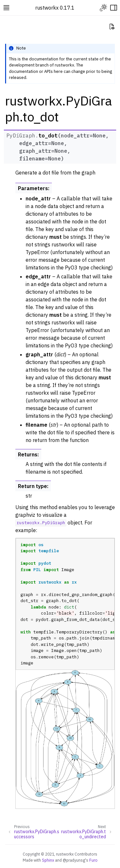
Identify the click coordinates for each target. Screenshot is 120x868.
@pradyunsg (74, 860)
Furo (93, 860)
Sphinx (48, 860)
